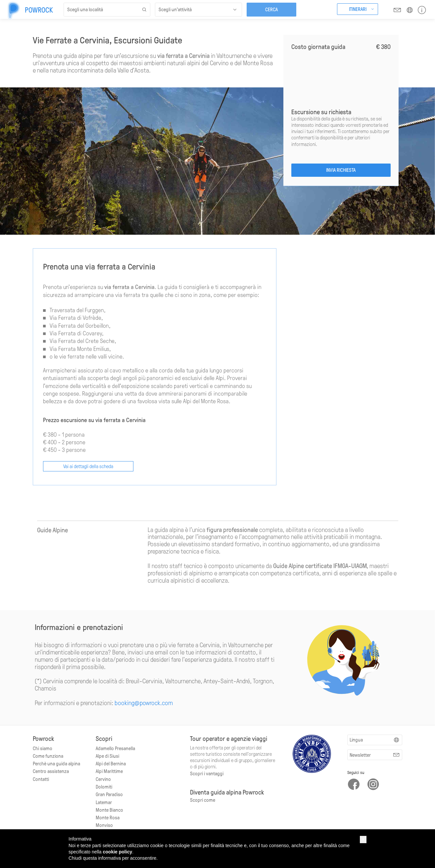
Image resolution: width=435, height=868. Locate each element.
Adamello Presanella (115, 748)
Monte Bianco (109, 810)
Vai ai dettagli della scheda (88, 466)
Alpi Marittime (109, 771)
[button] (363, 839)
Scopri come (203, 800)
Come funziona (48, 756)
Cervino (103, 779)
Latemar (104, 802)
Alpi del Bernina (111, 763)
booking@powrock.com (144, 703)
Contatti (41, 779)
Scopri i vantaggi (207, 773)
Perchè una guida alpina (56, 763)
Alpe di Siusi (107, 756)
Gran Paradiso (109, 794)
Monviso (104, 825)
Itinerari (358, 9)
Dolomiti (104, 787)
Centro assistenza (51, 771)
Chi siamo (43, 748)
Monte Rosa (108, 817)
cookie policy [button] (118, 852)
